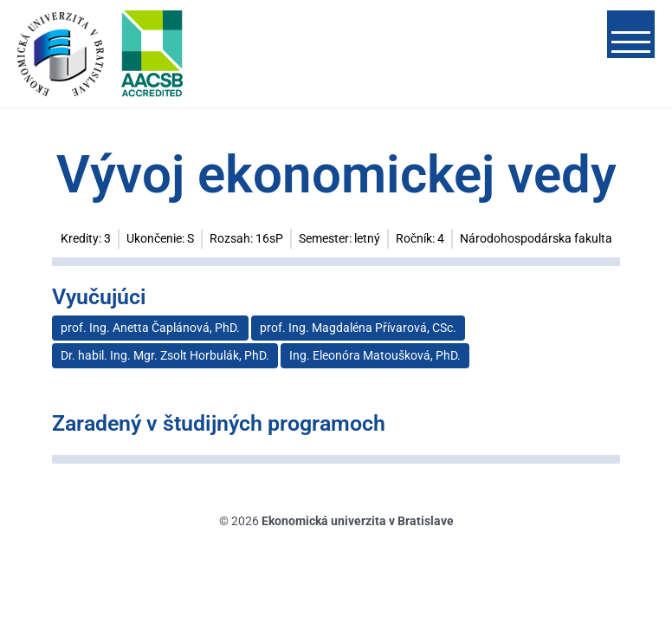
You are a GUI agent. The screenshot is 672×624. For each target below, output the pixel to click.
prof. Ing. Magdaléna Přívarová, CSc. (358, 328)
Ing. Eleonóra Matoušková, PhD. (375, 355)
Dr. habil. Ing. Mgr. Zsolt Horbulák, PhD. (165, 355)
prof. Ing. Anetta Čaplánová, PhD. (150, 328)
